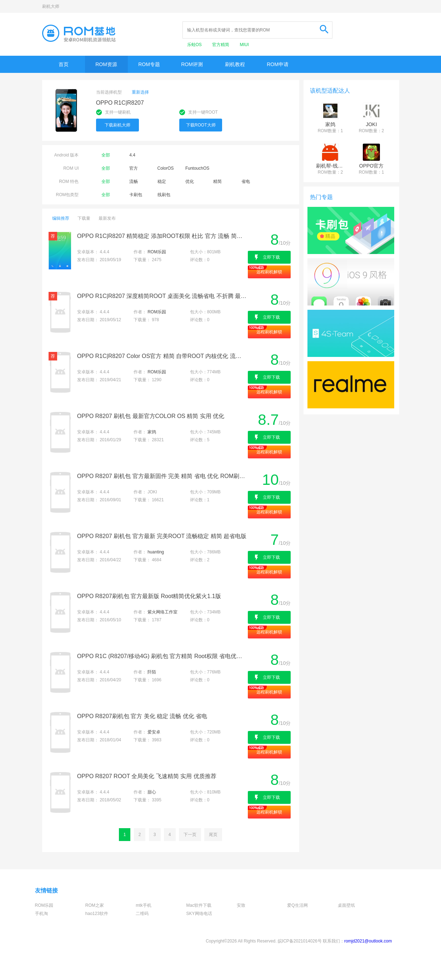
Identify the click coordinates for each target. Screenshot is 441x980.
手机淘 (41, 914)
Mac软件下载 (199, 905)
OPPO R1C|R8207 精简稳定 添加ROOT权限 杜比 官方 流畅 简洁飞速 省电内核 (162, 236)
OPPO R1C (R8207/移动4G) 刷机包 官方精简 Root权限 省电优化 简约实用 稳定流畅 (162, 656)
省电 (246, 181)
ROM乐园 (157, 252)
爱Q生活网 (297, 905)
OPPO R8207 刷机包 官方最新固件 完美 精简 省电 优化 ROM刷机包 (162, 476)
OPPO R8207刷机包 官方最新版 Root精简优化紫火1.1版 (149, 596)
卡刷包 (136, 195)
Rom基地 (79, 33)
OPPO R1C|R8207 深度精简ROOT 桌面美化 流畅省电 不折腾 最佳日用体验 (162, 296)
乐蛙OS (195, 45)
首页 (64, 64)
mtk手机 (143, 905)
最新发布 (107, 218)
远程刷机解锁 (269, 272)
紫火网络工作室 (162, 612)
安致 (241, 905)
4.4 (132, 155)
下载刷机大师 (117, 125)
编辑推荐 (61, 218)
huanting (156, 552)
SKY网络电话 (199, 914)
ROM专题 (149, 64)
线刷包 (164, 195)
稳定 (162, 181)
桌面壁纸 (346, 905)
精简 (217, 181)
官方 (134, 168)
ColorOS (166, 168)
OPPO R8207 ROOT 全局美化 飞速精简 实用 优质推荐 (147, 776)
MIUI (244, 45)
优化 (190, 181)
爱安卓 (154, 732)
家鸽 (152, 432)
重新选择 (140, 92)
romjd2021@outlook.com (368, 941)
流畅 (134, 181)
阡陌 (152, 672)
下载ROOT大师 (201, 125)
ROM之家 (95, 905)
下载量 (84, 218)
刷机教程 (235, 64)
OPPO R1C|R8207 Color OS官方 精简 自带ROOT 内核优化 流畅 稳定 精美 (162, 356)
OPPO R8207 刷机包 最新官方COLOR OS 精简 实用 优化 (151, 416)
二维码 (142, 914)
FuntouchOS (197, 168)
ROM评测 (192, 64)
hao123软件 (97, 914)
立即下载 (271, 257)
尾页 (213, 835)
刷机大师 (51, 6)
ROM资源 (106, 64)
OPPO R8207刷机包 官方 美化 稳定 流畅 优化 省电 (142, 716)
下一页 (190, 835)
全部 (106, 155)
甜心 (152, 792)
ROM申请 (278, 64)
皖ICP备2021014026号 (300, 941)
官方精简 (221, 45)
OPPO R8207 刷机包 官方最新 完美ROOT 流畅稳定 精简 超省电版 (162, 536)
